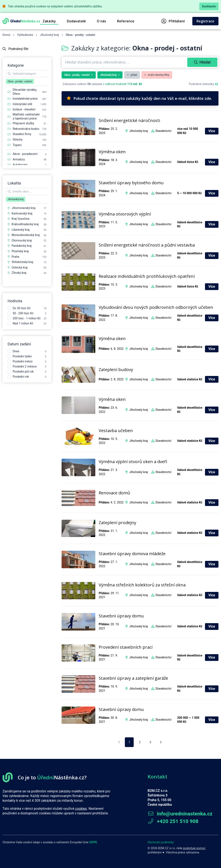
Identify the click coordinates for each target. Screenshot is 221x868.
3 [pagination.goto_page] (150, 742)
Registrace (205, 21)
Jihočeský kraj (49, 35)
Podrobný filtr (15, 49)
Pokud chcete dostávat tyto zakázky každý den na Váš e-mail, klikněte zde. (139, 98)
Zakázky (49, 21)
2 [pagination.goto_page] (140, 742)
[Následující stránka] (161, 742)
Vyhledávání (25, 35)
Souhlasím (209, 6)
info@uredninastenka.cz (180, 814)
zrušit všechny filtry (157, 75)
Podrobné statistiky (204, 84)
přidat (132, 75)
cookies (81, 809)
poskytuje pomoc (194, 848)
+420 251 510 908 (173, 821)
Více (212, 131)
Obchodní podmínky (161, 842)
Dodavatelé (76, 21)
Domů (6, 35)
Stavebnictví (163, 131)
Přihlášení (173, 21)
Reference (126, 21)
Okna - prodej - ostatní (79, 75)
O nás (101, 21)
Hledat (202, 62)
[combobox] (125, 62)
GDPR (93, 842)
